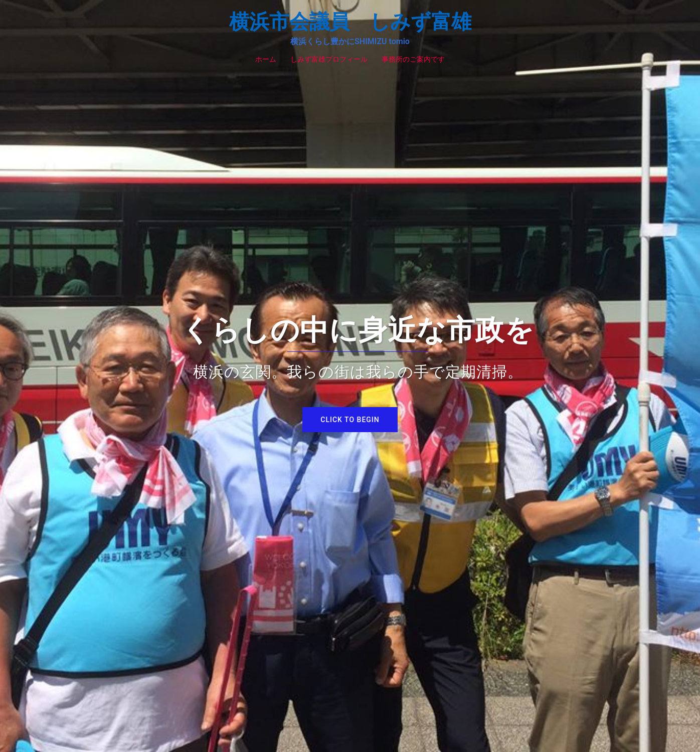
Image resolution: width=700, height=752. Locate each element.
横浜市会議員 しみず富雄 (350, 22)
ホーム (266, 59)
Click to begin (350, 420)
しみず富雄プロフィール (329, 59)
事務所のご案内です (413, 59)
